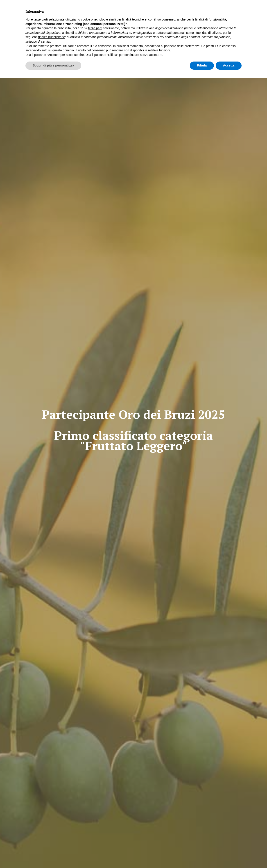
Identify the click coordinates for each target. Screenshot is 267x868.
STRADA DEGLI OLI (159, 23)
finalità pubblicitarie (52, 827)
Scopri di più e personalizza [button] (53, 856)
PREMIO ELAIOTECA (104, 23)
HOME (64, 23)
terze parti (95, 818)
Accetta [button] (229, 856)
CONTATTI (203, 23)
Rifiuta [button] (202, 856)
